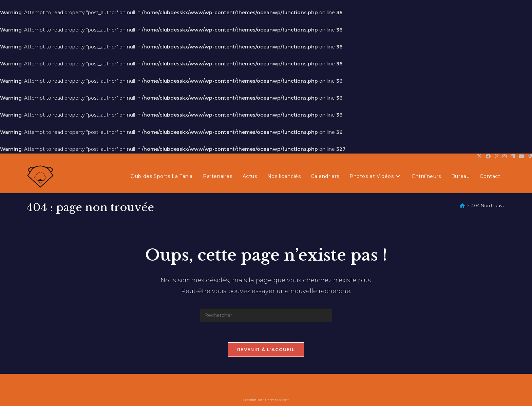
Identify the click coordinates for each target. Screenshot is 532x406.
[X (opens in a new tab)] (479, 156)
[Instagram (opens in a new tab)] (505, 156)
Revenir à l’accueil (266, 349)
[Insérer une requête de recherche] (266, 315)
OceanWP (284, 400)
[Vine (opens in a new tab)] (529, 156)
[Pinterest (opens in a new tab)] (497, 156)
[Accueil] (462, 205)
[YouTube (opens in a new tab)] (521, 156)
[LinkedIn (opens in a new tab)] (513, 156)
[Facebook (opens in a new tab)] (488, 156)
